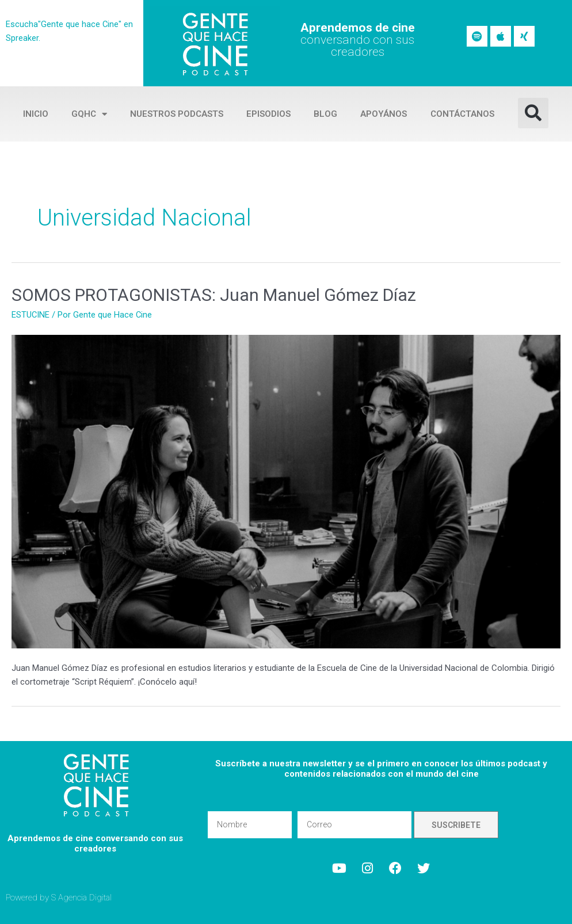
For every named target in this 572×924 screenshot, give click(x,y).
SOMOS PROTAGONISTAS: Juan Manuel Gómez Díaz (214, 295)
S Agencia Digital (82, 898)
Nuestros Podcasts (177, 114)
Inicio (36, 114)
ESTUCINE (31, 315)
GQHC (89, 114)
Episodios (268, 114)
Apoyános (384, 114)
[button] (533, 113)
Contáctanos (462, 114)
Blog (325, 114)
